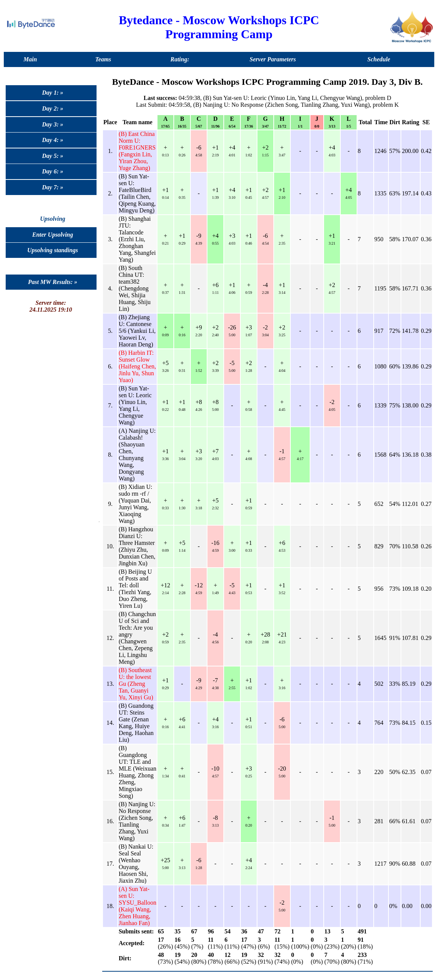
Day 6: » (53, 171)
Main (30, 59)
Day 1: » (53, 93)
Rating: (180, 59)
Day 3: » (53, 124)
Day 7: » (53, 187)
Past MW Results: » (53, 282)
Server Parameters (273, 59)
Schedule (379, 59)
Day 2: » (53, 108)
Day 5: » (53, 156)
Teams (103, 59)
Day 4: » (53, 140)
